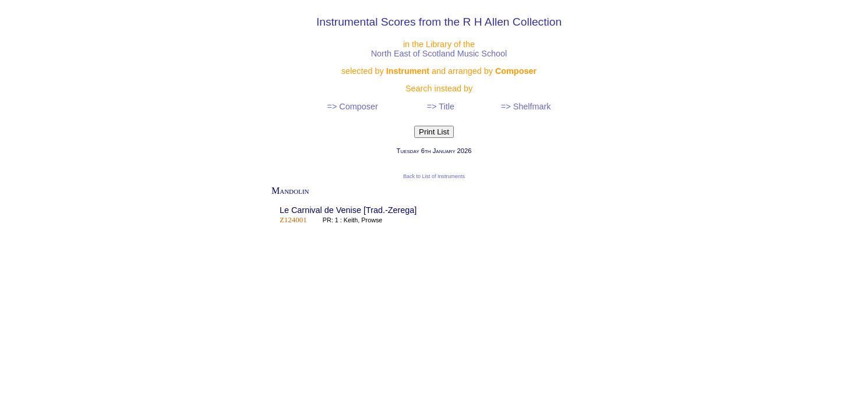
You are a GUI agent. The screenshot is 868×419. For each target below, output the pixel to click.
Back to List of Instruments (434, 176)
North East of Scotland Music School (439, 54)
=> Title (441, 106)
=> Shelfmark (526, 106)
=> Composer (353, 106)
